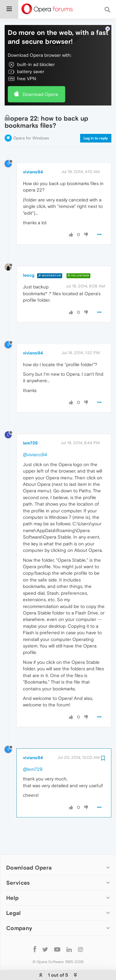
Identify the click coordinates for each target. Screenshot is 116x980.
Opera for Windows (31, 120)
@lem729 (33, 751)
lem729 (30, 425)
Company (19, 910)
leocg (29, 257)
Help (12, 879)
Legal (14, 894)
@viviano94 (35, 436)
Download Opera (40, 76)
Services (18, 864)
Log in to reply (96, 120)
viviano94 (33, 153)
